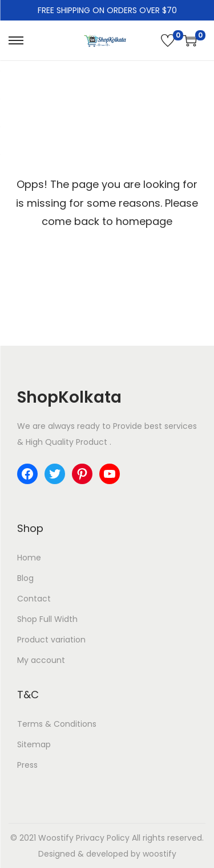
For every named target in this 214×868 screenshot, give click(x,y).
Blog (25, 578)
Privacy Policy (103, 838)
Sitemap (34, 744)
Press (27, 765)
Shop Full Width (47, 619)
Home (29, 558)
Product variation (51, 640)
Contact (34, 599)
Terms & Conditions (57, 724)
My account (41, 660)
